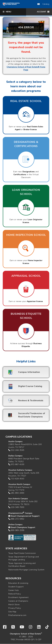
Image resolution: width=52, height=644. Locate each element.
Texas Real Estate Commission (22, 553)
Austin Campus (15, 442)
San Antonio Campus (18, 499)
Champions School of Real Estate (25, 634)
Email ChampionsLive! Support (25, 516)
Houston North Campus (19, 484)
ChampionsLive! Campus (20, 513)
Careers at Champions (18, 601)
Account (43, 12)
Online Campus (15, 525)
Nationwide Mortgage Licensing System (26, 570)
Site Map (12, 612)
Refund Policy (15, 594)
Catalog (43, 4)
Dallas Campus (15, 456)
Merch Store (14, 605)
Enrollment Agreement (18, 598)
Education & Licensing (18, 583)
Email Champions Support (23, 528)
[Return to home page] (11, 4)
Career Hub (13, 590)
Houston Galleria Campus (20, 470)
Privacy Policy (15, 608)
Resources (13, 579)
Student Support (16, 587)
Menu (7, 12)
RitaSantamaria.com (17, 615)
